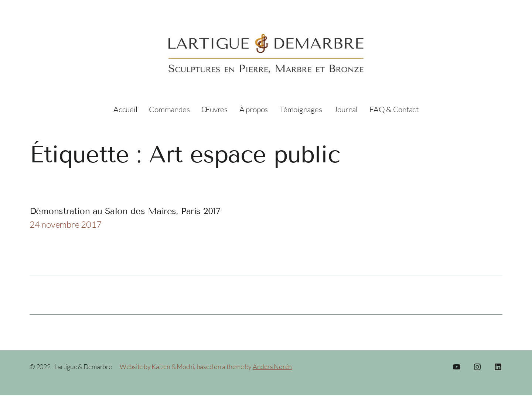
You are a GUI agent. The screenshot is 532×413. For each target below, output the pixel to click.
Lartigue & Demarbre (83, 366)
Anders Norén (272, 366)
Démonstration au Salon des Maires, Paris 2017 (125, 211)
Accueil (125, 109)
